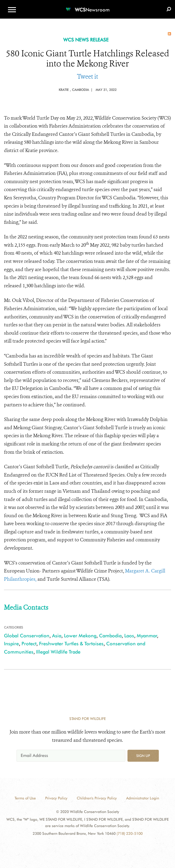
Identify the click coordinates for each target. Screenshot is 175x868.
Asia (57, 636)
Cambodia (110, 636)
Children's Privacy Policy (97, 798)
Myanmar (147, 636)
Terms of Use (25, 798)
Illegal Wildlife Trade (58, 652)
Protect (29, 644)
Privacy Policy (56, 798)
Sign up (143, 756)
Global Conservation (27, 636)
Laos (129, 636)
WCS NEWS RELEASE (86, 40)
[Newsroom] (88, 7)
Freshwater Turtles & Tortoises (71, 644)
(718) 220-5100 (130, 833)
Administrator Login (143, 798)
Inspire (11, 644)
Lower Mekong (80, 636)
